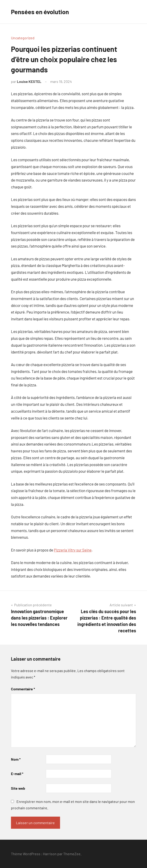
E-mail (17, 774)
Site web (18, 788)
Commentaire (23, 689)
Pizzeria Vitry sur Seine (73, 550)
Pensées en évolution (41, 12)
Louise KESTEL (29, 81)
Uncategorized (23, 38)
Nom (16, 759)
